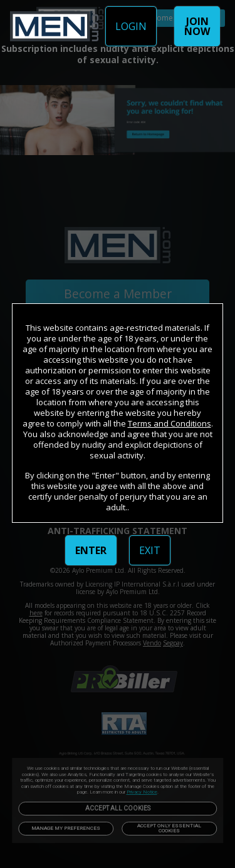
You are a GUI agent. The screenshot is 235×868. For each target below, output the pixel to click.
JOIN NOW (197, 26)
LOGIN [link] (131, 26)
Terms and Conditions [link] (170, 423)
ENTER (91, 550)
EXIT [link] (150, 550)
